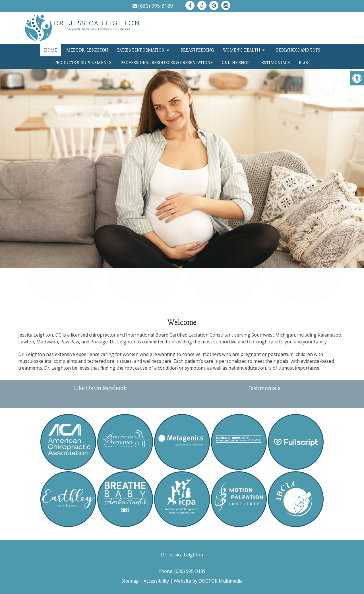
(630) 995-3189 (156, 6)
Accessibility (156, 581)
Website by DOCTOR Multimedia (208, 581)
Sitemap (130, 581)
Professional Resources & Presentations (167, 63)
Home (51, 50)
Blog (304, 63)
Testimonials (274, 63)
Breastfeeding (197, 50)
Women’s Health (242, 50)
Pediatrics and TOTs (298, 50)
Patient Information (141, 50)
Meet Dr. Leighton (87, 50)
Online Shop (236, 63)
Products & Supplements (83, 63)
